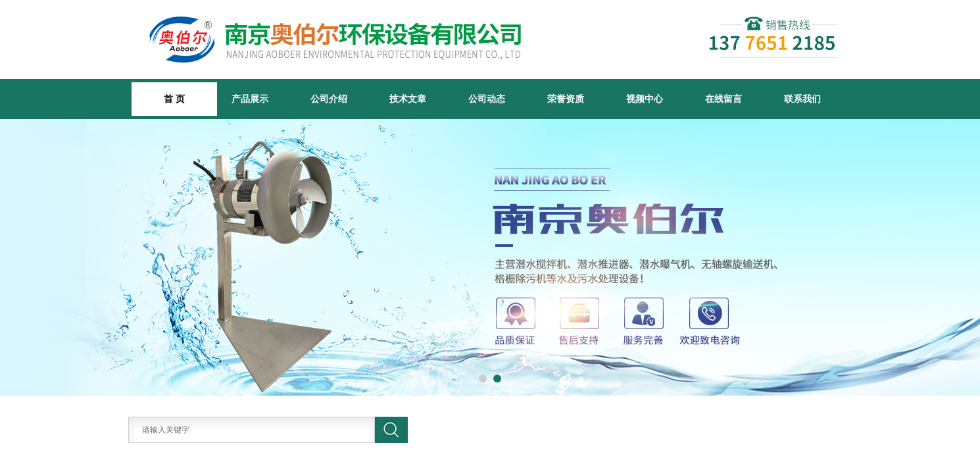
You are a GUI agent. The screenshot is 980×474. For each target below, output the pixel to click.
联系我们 (802, 99)
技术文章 (408, 99)
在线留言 (723, 99)
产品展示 (250, 99)
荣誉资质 (566, 99)
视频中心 (645, 99)
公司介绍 (329, 99)
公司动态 (487, 99)
